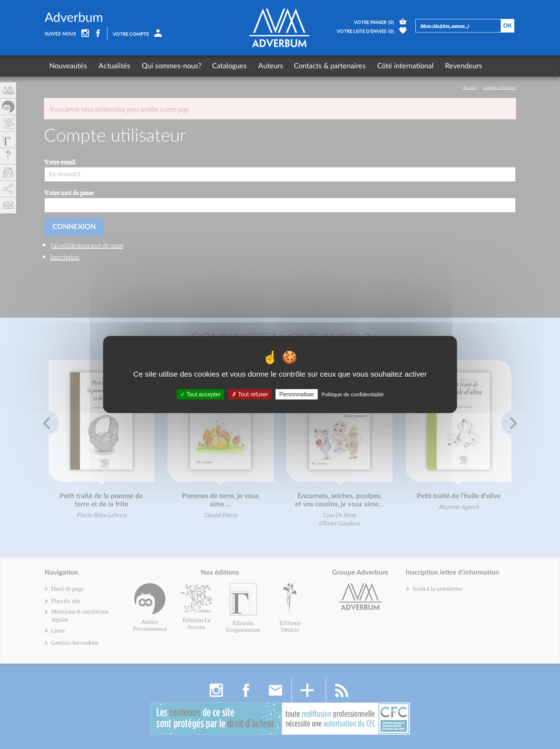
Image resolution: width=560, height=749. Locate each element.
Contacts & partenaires (328, 66)
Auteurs (269, 66)
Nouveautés (68, 66)
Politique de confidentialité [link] (352, 394)
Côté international (402, 66)
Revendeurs (460, 66)
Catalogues (228, 66)
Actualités (114, 66)
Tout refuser (250, 394)
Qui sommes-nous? (170, 66)
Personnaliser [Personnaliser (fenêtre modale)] (297, 394)
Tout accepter (201, 394)
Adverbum (74, 18)
